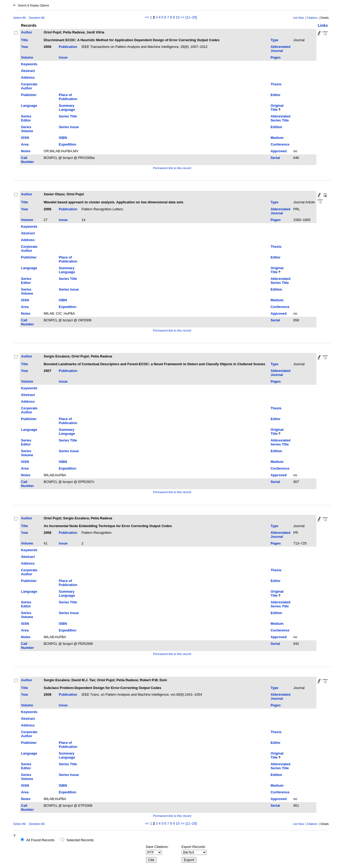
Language (29, 106)
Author (27, 32)
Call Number (28, 160)
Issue (63, 57)
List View (299, 18)
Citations (312, 18)
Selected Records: (81, 840)
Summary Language (67, 108)
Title (25, 40)
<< (147, 17)
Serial (275, 158)
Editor (276, 95)
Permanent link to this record (172, 168)
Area (25, 144)
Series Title (68, 116)
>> (183, 17)
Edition (276, 127)
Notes (26, 151)
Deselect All (37, 18)
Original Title (277, 108)
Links (323, 25)
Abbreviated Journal (281, 49)
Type (275, 40)
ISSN (25, 138)
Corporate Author (29, 86)
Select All (20, 18)
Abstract (28, 71)
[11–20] (191, 17)
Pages (276, 57)
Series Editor (26, 118)
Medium (277, 138)
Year (25, 47)
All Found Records (40, 840)
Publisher (29, 95)
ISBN (63, 138)
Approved (279, 151)
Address (28, 77)
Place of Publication (68, 97)
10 (178, 17)
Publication (68, 47)
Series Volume (27, 129)
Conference (280, 144)
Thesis (276, 84)
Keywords (29, 64)
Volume (27, 57)
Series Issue (69, 127)
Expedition (67, 144)
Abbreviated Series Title (281, 118)
